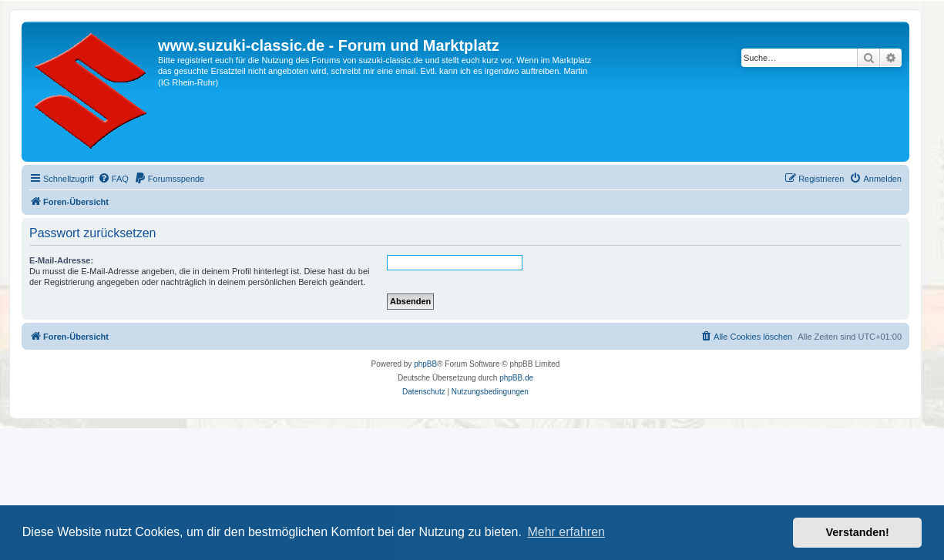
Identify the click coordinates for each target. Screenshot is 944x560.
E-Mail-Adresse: (61, 260)
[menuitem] (113, 179)
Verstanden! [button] (858, 532)
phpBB (425, 364)
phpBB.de (516, 378)
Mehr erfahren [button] (566, 532)
